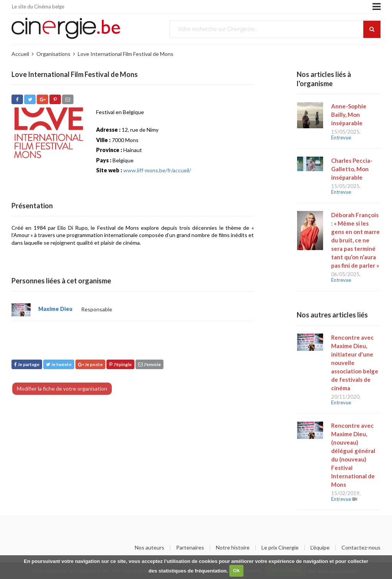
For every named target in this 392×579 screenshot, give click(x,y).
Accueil (20, 54)
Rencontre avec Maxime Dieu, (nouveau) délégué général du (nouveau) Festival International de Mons (353, 455)
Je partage (27, 364)
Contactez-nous (361, 548)
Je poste (90, 364)
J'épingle (120, 364)
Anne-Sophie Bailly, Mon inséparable (349, 114)
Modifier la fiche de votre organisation (62, 388)
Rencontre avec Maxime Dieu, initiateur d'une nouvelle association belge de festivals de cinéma (355, 363)
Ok (236, 570)
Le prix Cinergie (280, 548)
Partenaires (190, 548)
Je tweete (59, 364)
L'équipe (320, 548)
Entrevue (341, 137)
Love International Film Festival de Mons (126, 54)
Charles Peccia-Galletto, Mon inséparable (352, 169)
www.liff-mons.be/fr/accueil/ (157, 170)
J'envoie (149, 364)
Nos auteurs (149, 548)
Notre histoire (233, 548)
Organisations (53, 54)
